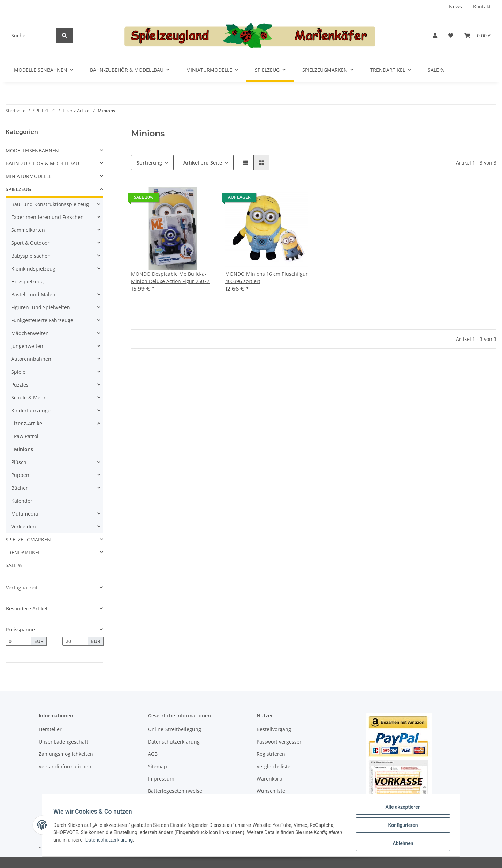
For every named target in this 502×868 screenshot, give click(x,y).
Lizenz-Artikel (27, 423)
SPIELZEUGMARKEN (28, 539)
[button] (435, 35)
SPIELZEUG (18, 189)
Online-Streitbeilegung (174, 729)
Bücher (20, 488)
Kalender (22, 501)
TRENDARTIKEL (23, 552)
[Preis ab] (18, 641)
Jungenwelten (27, 346)
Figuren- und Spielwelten (41, 307)
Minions (24, 449)
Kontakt (482, 6)
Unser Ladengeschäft (63, 742)
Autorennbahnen (31, 359)
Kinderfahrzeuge (31, 410)
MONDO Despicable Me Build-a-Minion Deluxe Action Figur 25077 (170, 277)
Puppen (20, 475)
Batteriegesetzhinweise (175, 791)
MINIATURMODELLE (29, 176)
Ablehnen (403, 843)
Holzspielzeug (27, 281)
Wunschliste (271, 791)
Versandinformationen (65, 766)
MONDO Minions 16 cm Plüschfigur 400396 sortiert (267, 277)
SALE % (14, 565)
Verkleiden (24, 527)
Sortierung (149, 163)
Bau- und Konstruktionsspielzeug (50, 204)
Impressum (161, 779)
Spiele (18, 372)
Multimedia (25, 514)
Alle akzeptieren (403, 807)
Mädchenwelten (30, 333)
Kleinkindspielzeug (33, 269)
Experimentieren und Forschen (47, 217)
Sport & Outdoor (30, 243)
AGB (153, 754)
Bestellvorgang (274, 729)
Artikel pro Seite (203, 163)
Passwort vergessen (280, 742)
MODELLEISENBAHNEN (32, 150)
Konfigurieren (403, 825)
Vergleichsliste (273, 766)
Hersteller (50, 729)
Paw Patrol (26, 436)
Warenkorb (269, 779)
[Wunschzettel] (451, 35)
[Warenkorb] (478, 35)
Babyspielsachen (31, 256)
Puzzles (20, 385)
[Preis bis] (75, 641)
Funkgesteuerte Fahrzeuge (42, 320)
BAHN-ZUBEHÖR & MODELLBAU (42, 163)
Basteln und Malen (33, 294)
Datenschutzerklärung (174, 742)
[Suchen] (31, 35)
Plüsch (19, 462)
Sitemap (157, 766)
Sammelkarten (28, 230)
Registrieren (271, 754)
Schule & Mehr (28, 398)
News (455, 6)
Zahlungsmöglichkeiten (66, 754)
